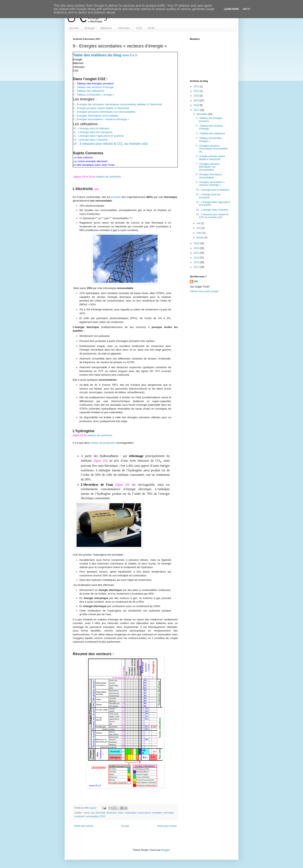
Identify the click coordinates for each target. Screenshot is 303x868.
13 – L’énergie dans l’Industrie (212, 210)
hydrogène (157, 813)
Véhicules (124, 28)
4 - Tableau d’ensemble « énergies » (209, 140)
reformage (168, 813)
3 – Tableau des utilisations (210, 133)
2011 (197, 267)
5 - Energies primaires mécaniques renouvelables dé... (212, 149)
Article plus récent (83, 826)
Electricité (100, 813)
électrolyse (112, 813)
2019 (197, 101)
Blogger (166, 850)
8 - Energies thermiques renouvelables (96, 116)
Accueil (74, 28)
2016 (197, 243)
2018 (197, 105)
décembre (202, 114)
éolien (121, 813)
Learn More (231, 9)
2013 (197, 258)
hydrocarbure (144, 813)
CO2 (139, 28)
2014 (197, 253)
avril (199, 228)
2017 (197, 110)
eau (93, 813)
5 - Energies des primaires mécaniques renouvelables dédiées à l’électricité (117, 104)
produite (116, 197)
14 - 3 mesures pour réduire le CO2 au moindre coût (212, 216)
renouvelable (92, 816)
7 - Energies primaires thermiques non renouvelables (104, 112)
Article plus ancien (167, 826)
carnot (87, 813)
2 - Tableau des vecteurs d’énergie (93, 87)
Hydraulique (131, 813)
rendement (80, 816)
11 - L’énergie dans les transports (93, 132)
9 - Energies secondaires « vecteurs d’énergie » (101, 119)
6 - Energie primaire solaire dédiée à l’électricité (101, 108)
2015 (197, 248)
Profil (151, 28)
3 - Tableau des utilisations (89, 91)
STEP (102, 816)
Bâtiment (106, 28)
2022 (197, 86)
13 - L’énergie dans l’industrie (90, 140)
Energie (89, 28)
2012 (197, 262)
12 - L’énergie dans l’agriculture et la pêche (98, 136)
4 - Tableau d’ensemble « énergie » (94, 95)
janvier (200, 237)
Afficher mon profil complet (204, 291)
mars (200, 233)
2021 (197, 91)
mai (199, 223)
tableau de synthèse (108, 177)
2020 (197, 96)
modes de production (103, 443)
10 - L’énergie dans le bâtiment (91, 128)
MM (196, 282)
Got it (247, 9)
